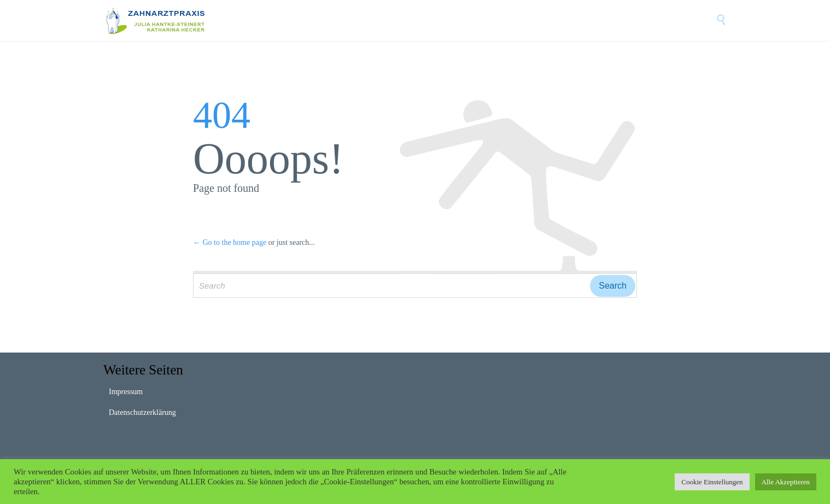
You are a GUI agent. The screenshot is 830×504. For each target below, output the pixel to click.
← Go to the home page (230, 242)
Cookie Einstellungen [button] (712, 482)
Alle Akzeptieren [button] (786, 482)
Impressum (126, 392)
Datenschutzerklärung (142, 412)
